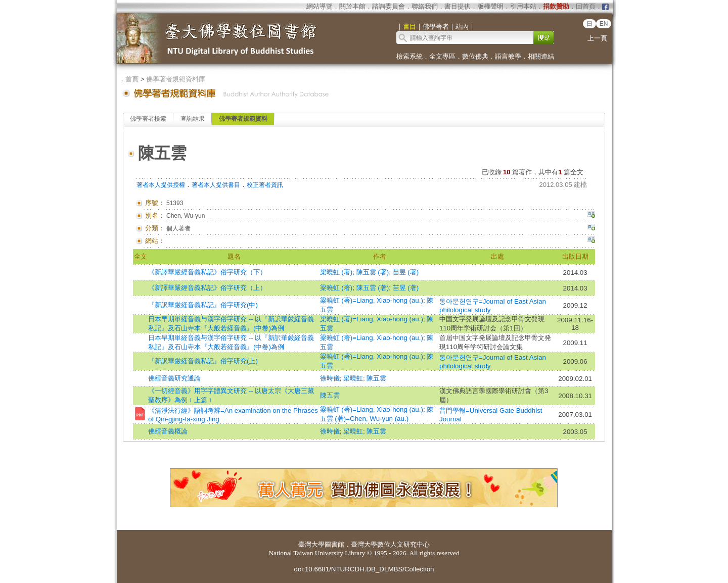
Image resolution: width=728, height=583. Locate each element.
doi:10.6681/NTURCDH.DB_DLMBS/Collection (364, 569)
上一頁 (597, 38)
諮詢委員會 (389, 6)
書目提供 (458, 6)
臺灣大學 (311, 544)
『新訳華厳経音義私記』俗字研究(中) (203, 305)
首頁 (132, 79)
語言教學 (508, 56)
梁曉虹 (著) (336, 272)
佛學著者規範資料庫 (176, 79)
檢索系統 (409, 56)
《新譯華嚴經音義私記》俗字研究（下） (207, 272)
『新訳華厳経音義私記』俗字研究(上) (203, 361)
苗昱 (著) (406, 272)
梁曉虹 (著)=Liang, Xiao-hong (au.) (372, 300)
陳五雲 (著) (373, 272)
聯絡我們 (425, 6)
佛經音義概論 (168, 431)
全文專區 (442, 56)
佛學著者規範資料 (243, 119)
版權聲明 (490, 6)
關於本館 (352, 6)
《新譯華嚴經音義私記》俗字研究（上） (207, 288)
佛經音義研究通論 (174, 378)
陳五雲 (376, 378)
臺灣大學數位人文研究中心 (390, 544)
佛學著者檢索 (148, 119)
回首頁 (586, 6)
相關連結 (541, 56)
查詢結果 (193, 119)
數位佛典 (475, 56)
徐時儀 (330, 378)
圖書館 (334, 544)
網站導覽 (320, 6)
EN (604, 24)
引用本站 (523, 6)
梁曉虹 (353, 378)
